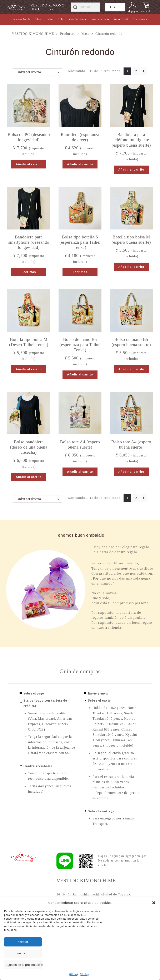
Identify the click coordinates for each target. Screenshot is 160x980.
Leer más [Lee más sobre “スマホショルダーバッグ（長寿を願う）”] (29, 272)
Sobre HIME (121, 19)
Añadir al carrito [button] (29, 164)
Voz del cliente (101, 19)
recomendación (21, 19)
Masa (51, 19)
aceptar (23, 942)
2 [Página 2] (136, 71)
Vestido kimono (78, 19)
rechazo (23, 953)
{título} (74, 974)
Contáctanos (140, 19)
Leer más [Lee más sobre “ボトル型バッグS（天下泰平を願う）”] (80, 272)
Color (61, 19)
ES (113, 7)
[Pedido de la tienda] (37, 72)
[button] (154, 903)
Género (39, 19)
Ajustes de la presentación (24, 965)
